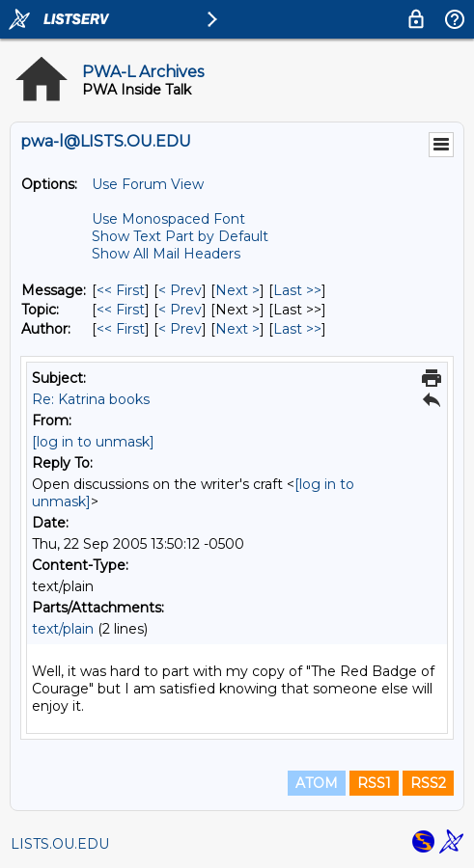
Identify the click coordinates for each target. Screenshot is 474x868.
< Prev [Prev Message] (180, 290)
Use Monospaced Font (168, 219)
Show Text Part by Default (180, 236)
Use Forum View (148, 184)
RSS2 (428, 783)
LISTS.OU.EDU (60, 844)
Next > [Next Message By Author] (237, 329)
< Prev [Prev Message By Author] (180, 329)
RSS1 (374, 783)
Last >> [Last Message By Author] (297, 329)
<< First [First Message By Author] (121, 329)
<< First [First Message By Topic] (121, 310)
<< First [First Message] (121, 290)
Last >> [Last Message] (297, 290)
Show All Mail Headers (166, 254)
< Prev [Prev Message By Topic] (180, 310)
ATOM (317, 783)
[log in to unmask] (93, 442)
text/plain (63, 629)
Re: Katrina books (91, 399)
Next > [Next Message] (237, 290)
